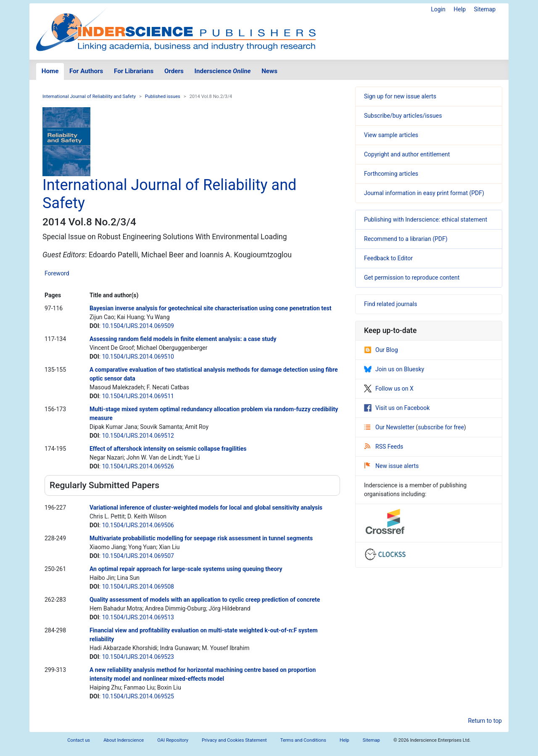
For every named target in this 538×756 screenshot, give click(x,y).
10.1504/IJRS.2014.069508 (138, 587)
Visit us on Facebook (397, 408)
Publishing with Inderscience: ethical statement (426, 219)
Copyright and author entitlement (407, 154)
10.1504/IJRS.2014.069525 (138, 696)
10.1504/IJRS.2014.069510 (138, 357)
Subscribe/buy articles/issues (403, 116)
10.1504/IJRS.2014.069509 (138, 326)
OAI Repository (173, 740)
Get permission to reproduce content (412, 278)
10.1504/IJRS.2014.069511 (138, 396)
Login (438, 9)
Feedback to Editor (388, 258)
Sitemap (485, 9)
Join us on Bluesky (394, 369)
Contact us (79, 740)
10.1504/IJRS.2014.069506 (138, 525)
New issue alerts (392, 466)
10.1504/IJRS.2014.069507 (138, 556)
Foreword (57, 273)
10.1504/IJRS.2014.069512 (138, 436)
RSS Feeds (384, 447)
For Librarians (134, 71)
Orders (174, 71)
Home (50, 71)
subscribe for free (441, 427)
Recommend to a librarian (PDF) (406, 239)
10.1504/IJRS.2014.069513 (138, 617)
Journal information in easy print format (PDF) (424, 193)
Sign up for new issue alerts (400, 96)
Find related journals (390, 304)
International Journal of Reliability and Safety (89, 96)
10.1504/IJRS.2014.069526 (138, 466)
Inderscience (223, 71)
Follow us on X (389, 389)
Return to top (485, 721)
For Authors (86, 71)
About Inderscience (124, 740)
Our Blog (381, 350)
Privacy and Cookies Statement (234, 740)
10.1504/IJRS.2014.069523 (138, 657)
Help (460, 9)
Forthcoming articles (391, 174)
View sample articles (391, 135)
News (269, 71)
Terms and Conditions (303, 740)
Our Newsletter (390, 427)
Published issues (163, 96)
